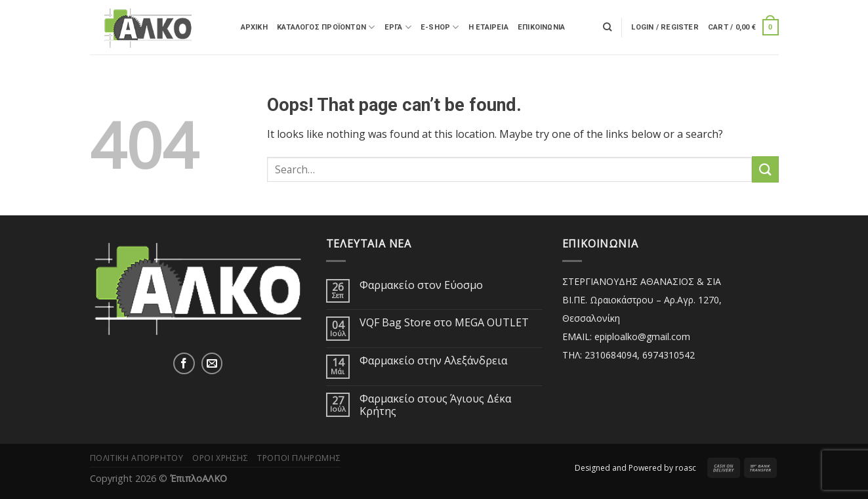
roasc (686, 468)
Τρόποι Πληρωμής (299, 458)
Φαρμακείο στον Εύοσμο (421, 285)
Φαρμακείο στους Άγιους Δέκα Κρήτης (435, 405)
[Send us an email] (212, 363)
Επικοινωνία (541, 27)
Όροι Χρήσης (220, 458)
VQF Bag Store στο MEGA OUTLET (444, 323)
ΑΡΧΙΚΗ (254, 27)
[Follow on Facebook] (184, 363)
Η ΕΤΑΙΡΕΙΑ (488, 27)
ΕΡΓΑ (398, 27)
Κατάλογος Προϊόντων (326, 27)
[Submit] (765, 169)
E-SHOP (440, 27)
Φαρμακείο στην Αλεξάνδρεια (433, 361)
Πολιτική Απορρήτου (137, 458)
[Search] (607, 27)
